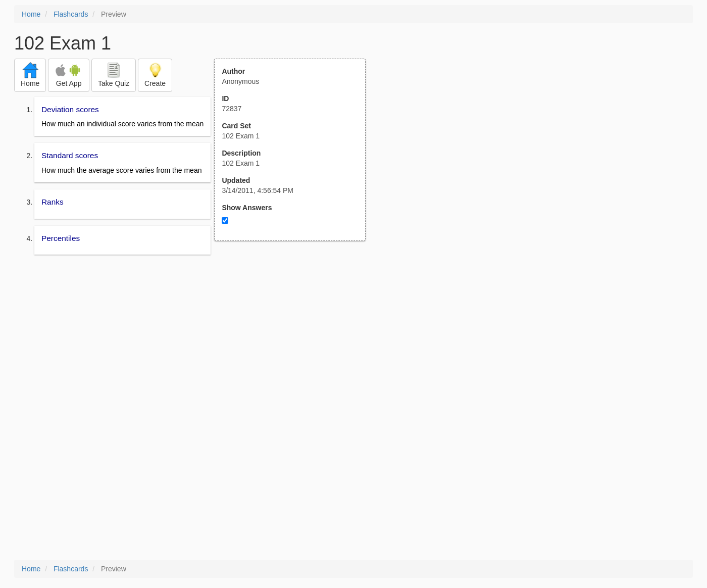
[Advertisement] (295, 340)
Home (31, 14)
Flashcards (71, 14)
